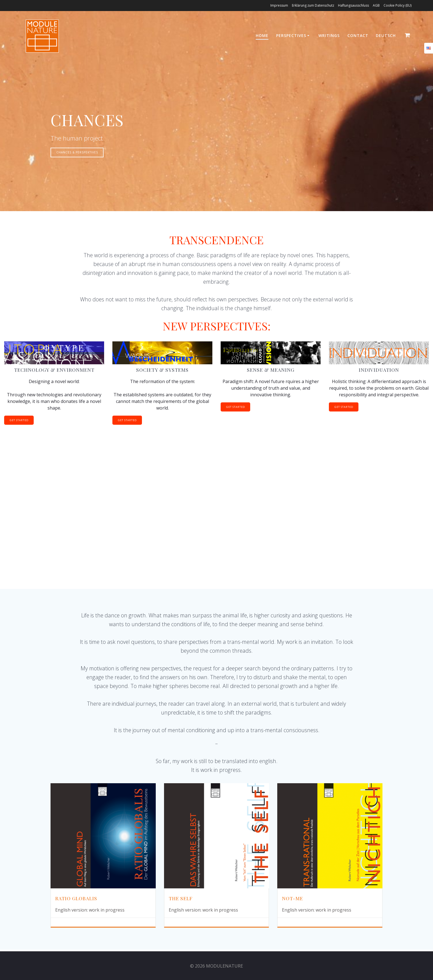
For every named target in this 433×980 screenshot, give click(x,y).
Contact (358, 35)
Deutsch (386, 35)
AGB (376, 5)
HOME (262, 35)
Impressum (279, 5)
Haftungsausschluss (353, 5)
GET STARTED (21, 421)
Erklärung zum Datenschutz (313, 5)
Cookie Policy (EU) (398, 5)
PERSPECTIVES (291, 35)
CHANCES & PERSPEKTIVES (78, 153)
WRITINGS (329, 35)
